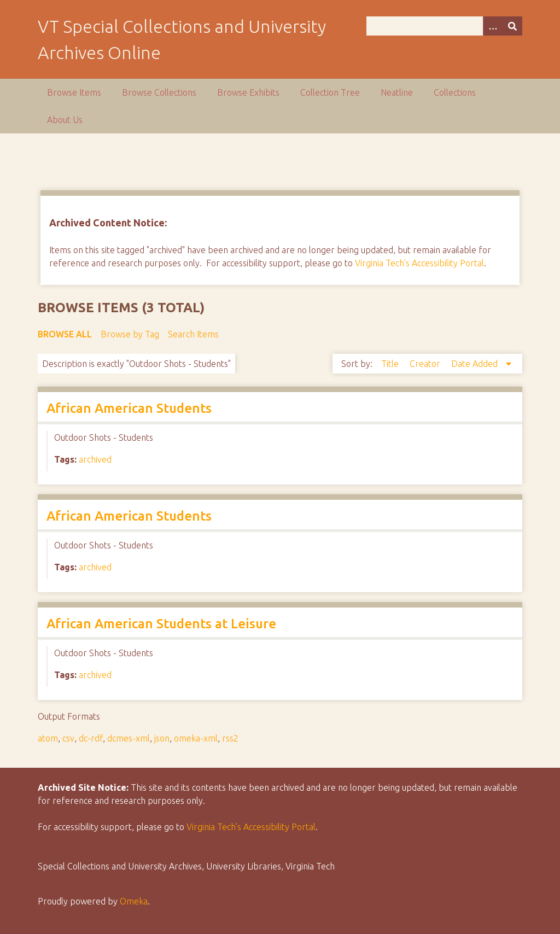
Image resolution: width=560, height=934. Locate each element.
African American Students (129, 408)
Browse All (65, 334)
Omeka (134, 901)
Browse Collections (159, 92)
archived (95, 459)
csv (68, 738)
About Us (65, 120)
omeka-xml (196, 738)
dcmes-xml (129, 738)
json (162, 738)
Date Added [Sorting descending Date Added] (476, 364)
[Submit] (512, 26)
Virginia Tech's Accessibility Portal (419, 263)
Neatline (397, 92)
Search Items (193, 334)
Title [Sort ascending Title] (391, 364)
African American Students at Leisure (161, 624)
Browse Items (74, 92)
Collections (455, 92)
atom (48, 738)
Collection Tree (330, 92)
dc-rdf (91, 738)
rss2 (230, 738)
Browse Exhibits (248, 92)
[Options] (493, 26)
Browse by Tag (130, 334)
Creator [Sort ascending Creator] (426, 364)
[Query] (444, 26)
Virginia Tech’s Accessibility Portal (251, 827)
